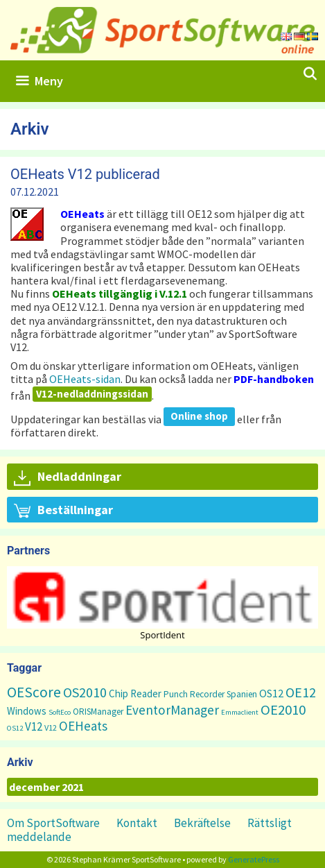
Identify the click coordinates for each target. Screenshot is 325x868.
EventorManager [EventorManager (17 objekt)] (172, 710)
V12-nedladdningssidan (92, 394)
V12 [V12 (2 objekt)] (51, 727)
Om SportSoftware (53, 823)
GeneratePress (254, 859)
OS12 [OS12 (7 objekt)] (271, 693)
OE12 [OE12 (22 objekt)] (301, 692)
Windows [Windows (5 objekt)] (27, 711)
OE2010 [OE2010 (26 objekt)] (283, 710)
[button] (162, 597)
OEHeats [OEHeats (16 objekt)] (83, 726)
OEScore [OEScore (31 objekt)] (34, 692)
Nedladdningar (68, 477)
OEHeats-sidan (85, 379)
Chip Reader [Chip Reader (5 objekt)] (135, 693)
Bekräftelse (202, 823)
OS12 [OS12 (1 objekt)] (15, 728)
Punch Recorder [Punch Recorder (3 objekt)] (194, 694)
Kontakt (137, 823)
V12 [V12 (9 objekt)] (34, 726)
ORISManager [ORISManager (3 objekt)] (98, 712)
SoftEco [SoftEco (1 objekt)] (60, 712)
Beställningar (63, 511)
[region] (162, 603)
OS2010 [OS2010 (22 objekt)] (85, 692)
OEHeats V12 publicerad (85, 174)
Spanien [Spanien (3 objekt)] (242, 694)
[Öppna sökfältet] (310, 74)
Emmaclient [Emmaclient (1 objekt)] (240, 712)
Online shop (199, 416)
